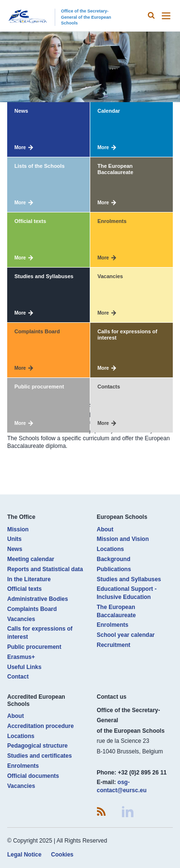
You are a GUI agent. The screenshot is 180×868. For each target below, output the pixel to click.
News (15, 549)
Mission (18, 529)
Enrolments (113, 625)
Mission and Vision (123, 539)
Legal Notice (24, 855)
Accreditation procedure (41, 726)
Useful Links (24, 667)
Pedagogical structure (37, 746)
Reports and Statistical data (45, 569)
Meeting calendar (31, 559)
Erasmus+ (21, 657)
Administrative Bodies (38, 599)
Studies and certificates (40, 756)
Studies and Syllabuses (129, 579)
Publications (114, 569)
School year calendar (126, 635)
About (105, 529)
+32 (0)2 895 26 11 (143, 773)
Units (14, 539)
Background (114, 559)
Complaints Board (32, 609)
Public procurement (34, 647)
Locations (111, 549)
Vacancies (21, 619)
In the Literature (29, 579)
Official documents (33, 776)
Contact (18, 677)
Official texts (24, 589)
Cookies (62, 855)
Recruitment (114, 645)
